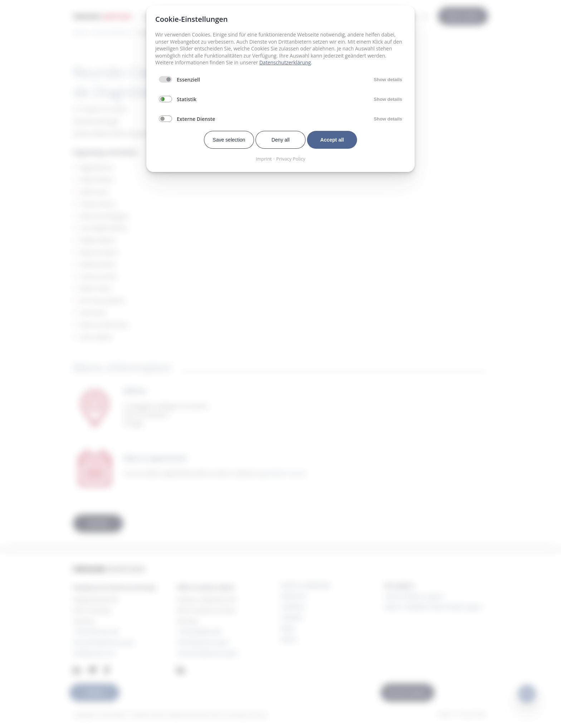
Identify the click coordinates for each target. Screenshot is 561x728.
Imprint (264, 159)
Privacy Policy (291, 159)
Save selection (229, 140)
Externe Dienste (196, 119)
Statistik (187, 99)
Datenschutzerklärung (285, 62)
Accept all (332, 140)
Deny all (281, 140)
